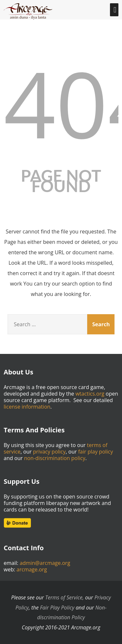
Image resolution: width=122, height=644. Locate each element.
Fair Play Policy (57, 608)
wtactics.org (90, 394)
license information (27, 407)
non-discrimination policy (55, 458)
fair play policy (95, 452)
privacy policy (49, 452)
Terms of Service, (64, 597)
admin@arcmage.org (45, 563)
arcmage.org (32, 569)
